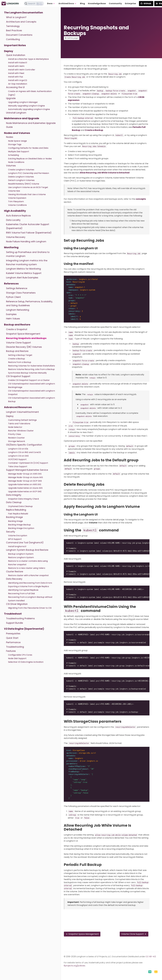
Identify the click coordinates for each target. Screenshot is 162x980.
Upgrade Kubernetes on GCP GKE (25, 492)
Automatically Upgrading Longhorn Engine (29, 109)
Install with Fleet (16, 73)
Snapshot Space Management (23, 334)
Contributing (13, 39)
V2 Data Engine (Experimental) (24, 629)
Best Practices (14, 30)
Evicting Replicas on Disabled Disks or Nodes (30, 159)
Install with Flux (16, 77)
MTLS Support (15, 539)
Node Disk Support (17, 658)
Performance (13, 642)
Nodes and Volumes (17, 133)
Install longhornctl (17, 546)
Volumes (11, 166)
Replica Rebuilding (16, 510)
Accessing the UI (15, 87)
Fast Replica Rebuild (18, 514)
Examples (11, 314)
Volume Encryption (18, 536)
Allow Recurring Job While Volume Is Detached (105, 173)
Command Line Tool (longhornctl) (25, 543)
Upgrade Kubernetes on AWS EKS (25, 484)
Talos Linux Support (18, 466)
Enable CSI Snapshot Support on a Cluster (29, 380)
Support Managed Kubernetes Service (27, 470)
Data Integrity (14, 495)
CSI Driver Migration (17, 604)
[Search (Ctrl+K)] (34, 4)
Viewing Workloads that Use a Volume (27, 194)
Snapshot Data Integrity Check (24, 499)
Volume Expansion (17, 198)
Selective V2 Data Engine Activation (26, 662)
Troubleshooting (15, 647)
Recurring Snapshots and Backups (26, 338)
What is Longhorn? (16, 17)
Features (11, 651)
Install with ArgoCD (18, 80)
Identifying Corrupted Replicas (23, 590)
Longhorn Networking (18, 310)
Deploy (9, 51)
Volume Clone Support (18, 343)
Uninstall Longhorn (16, 113)
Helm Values (13, 319)
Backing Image (14, 517)
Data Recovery (14, 579)
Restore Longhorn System (21, 557)
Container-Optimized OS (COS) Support (28, 463)
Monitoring (11, 247)
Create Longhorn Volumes (21, 170)
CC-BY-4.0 (151, 957)
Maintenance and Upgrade (22, 118)
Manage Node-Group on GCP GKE (25, 481)
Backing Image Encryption (21, 528)
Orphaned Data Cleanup (20, 506)
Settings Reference (17, 288)
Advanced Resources (18, 407)
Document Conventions (19, 35)
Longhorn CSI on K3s (18, 449)
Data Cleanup (14, 502)
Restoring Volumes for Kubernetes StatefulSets (32, 366)
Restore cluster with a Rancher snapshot (28, 575)
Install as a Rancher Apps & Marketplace (28, 59)
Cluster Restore (15, 572)
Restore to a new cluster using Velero (27, 568)
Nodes (10, 137)
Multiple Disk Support (19, 152)
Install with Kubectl (18, 63)
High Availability (15, 211)
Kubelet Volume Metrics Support (24, 273)
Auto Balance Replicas (18, 216)
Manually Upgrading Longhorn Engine (26, 106)
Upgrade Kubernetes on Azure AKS (25, 488)
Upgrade (11, 98)
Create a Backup (17, 359)
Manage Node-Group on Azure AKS (26, 477)
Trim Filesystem (16, 202)
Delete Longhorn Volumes (21, 177)
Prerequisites (13, 634)
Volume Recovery (16, 237)
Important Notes (15, 45)
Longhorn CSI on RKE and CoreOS (24, 452)
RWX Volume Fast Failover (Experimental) (29, 233)
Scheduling (13, 155)
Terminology (13, 26)
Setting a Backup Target (20, 355)
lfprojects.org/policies (74, 966)
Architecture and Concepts (21, 22)
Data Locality (13, 220)
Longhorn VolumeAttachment (22, 412)
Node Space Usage (17, 141)
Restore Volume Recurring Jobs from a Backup (31, 369)
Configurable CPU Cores (20, 655)
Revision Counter (16, 438)
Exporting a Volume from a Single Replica (28, 586)
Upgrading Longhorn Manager (23, 102)
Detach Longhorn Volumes (21, 180)
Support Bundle (14, 623)
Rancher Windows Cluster (21, 431)
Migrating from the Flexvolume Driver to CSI (30, 608)
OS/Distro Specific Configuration (24, 445)
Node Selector (15, 427)
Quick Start (12, 638)
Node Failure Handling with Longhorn (26, 242)
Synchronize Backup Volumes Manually (27, 373)
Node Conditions (16, 162)
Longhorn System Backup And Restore (27, 550)
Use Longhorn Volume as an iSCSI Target (28, 187)
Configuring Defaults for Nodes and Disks (28, 148)
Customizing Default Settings (22, 420)
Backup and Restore (17, 325)
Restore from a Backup (20, 362)
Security (11, 532)
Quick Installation (16, 55)
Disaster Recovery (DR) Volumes (24, 347)
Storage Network (17, 441)
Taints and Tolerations (19, 424)
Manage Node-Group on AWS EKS (25, 474)
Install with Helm (16, 66)
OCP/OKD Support (17, 459)
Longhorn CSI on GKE (18, 456)
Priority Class (15, 434)
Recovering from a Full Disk (22, 594)
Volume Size (14, 191)
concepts (141, 199)
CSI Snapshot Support (18, 376)
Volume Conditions (17, 205)
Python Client (13, 297)
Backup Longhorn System (21, 554)
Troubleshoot (13, 614)
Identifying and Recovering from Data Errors (30, 583)
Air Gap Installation (18, 84)
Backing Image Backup (19, 525)
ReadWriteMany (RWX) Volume (24, 184)
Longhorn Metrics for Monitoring (23, 269)
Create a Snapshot (17, 329)
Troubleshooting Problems (20, 618)
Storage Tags (15, 144)
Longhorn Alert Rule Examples (22, 278)
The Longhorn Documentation (23, 13)
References (11, 284)
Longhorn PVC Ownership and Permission (29, 173)
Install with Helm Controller (22, 70)
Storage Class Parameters (21, 293)
